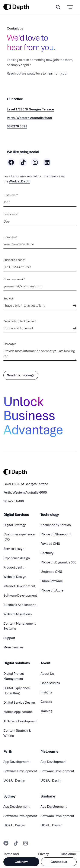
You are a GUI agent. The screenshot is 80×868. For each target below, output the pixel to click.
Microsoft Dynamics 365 (59, 562)
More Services (14, 647)
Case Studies (50, 683)
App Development (16, 762)
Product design (14, 567)
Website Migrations (18, 614)
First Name (10, 195)
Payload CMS (50, 544)
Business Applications (20, 605)
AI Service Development (20, 721)
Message (9, 344)
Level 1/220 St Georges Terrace (30, 109)
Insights (46, 692)
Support (9, 638)
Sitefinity (47, 553)
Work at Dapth (20, 181)
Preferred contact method (20, 321)
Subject (8, 299)
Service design (14, 549)
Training (46, 711)
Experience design (17, 558)
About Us (47, 674)
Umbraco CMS (51, 572)
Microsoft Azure (52, 590)
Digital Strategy (15, 525)
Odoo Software (52, 581)
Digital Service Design (19, 703)
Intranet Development (19, 586)
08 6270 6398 (17, 126)
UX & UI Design (14, 780)
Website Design (15, 577)
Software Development (20, 596)
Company (10, 237)
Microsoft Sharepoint (56, 534)
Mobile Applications (18, 712)
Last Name (10, 214)
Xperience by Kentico (56, 525)
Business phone (14, 260)
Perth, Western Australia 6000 (29, 118)
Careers (46, 702)
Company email (13, 279)
